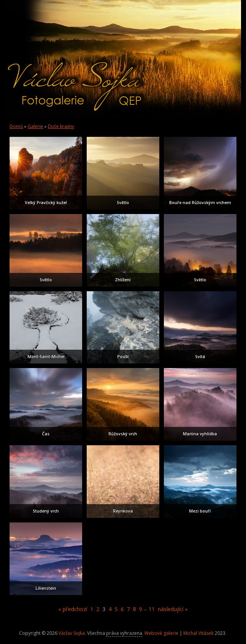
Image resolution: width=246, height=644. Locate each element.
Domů (16, 126)
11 (152, 609)
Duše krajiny (61, 126)
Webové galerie (161, 633)
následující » (173, 609)
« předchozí (73, 609)
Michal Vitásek (198, 633)
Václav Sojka (72, 633)
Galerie (35, 126)
